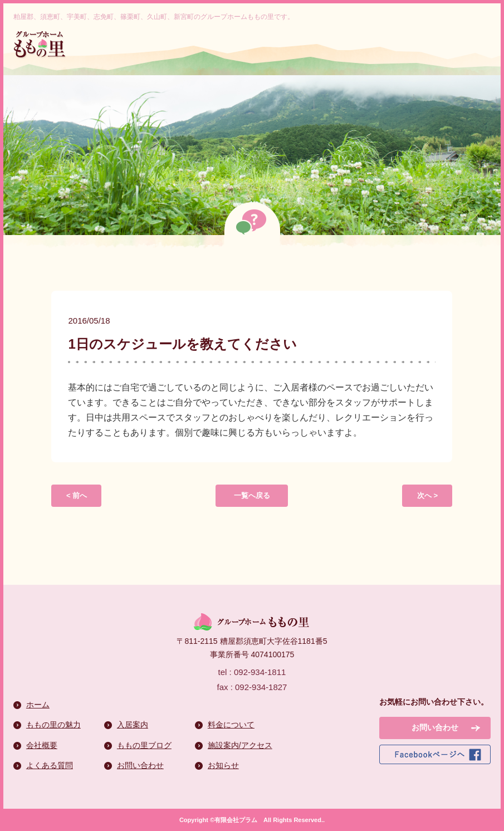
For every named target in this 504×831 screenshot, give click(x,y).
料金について (231, 725)
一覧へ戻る (252, 495)
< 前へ (77, 495)
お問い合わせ (140, 765)
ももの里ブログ (144, 745)
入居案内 (133, 725)
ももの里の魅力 (53, 725)
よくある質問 (50, 765)
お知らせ (223, 765)
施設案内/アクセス (240, 745)
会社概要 (42, 745)
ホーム (38, 705)
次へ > (427, 495)
